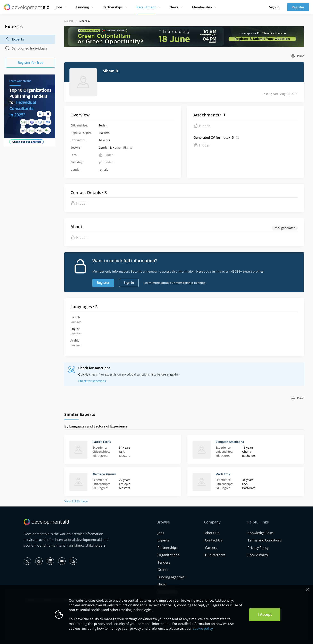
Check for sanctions (92, 381)
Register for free (31, 63)
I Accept (265, 614)
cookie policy (203, 628)
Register (298, 7)
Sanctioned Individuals (26, 48)
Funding (83, 7)
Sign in (274, 7)
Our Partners (215, 555)
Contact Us (214, 540)
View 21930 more (76, 501)
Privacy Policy (258, 548)
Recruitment (146, 7)
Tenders (164, 562)
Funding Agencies (171, 577)
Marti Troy (223, 474)
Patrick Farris (102, 442)
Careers (211, 548)
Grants (163, 570)
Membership (202, 7)
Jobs (59, 7)
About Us (212, 533)
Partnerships (113, 7)
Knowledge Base (260, 533)
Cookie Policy (258, 555)
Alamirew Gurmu (104, 474)
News (174, 7)
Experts (14, 39)
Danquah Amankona (230, 442)
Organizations (168, 555)
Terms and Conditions (265, 540)
